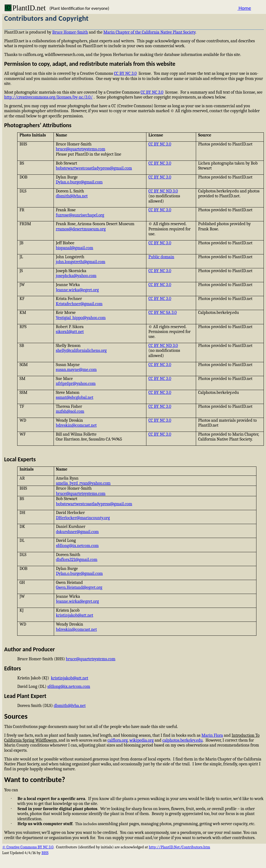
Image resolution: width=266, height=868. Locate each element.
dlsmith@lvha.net (72, 196)
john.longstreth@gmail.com (80, 262)
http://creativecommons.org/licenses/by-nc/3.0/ (48, 97)
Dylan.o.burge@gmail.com (79, 182)
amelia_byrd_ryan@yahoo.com (83, 483)
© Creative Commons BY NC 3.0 (28, 847)
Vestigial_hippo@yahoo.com (81, 318)
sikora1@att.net (70, 332)
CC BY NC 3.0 (125, 73)
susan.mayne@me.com (76, 370)
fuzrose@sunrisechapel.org (80, 215)
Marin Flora (212, 735)
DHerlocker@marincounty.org (83, 518)
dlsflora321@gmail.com (77, 560)
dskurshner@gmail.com (77, 532)
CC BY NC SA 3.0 (162, 313)
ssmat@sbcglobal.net (75, 397)
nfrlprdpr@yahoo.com (76, 384)
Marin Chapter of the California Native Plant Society (150, 32)
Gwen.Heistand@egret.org (79, 587)
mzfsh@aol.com (70, 411)
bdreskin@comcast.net (76, 425)
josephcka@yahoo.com (76, 276)
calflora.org (118, 740)
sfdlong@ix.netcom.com (77, 546)
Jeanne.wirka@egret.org (77, 290)
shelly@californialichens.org (81, 350)
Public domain (161, 257)
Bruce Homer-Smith (70, 32)
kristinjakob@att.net (75, 615)
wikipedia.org (142, 740)
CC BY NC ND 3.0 (163, 191)
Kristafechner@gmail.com (79, 304)
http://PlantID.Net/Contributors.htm (180, 847)
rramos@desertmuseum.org (81, 229)
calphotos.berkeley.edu (182, 740)
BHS (45, 853)
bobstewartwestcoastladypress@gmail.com (94, 168)
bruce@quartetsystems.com (80, 149)
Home (244, 8)
